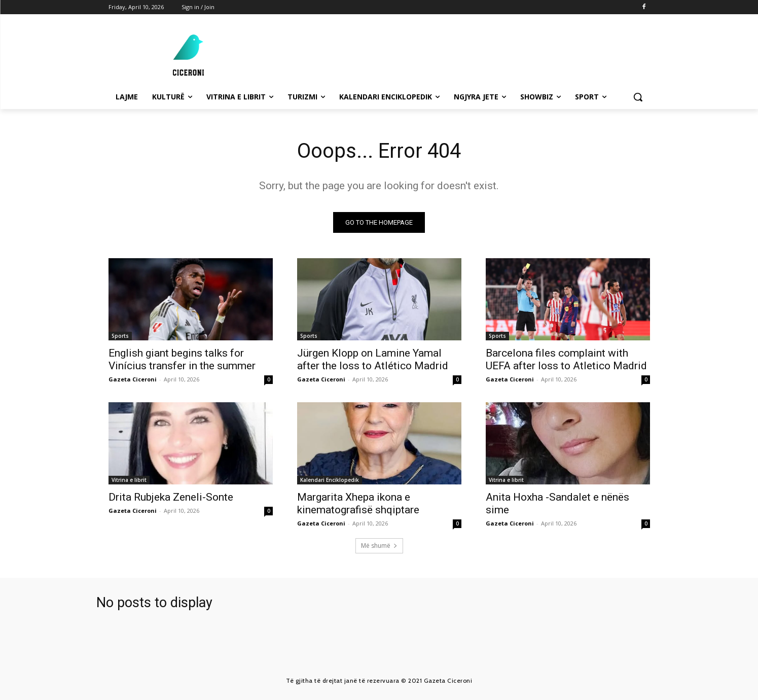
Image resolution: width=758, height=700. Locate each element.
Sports (120, 336)
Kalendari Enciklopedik (330, 480)
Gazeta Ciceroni (133, 379)
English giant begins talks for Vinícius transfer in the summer (182, 359)
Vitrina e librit (129, 480)
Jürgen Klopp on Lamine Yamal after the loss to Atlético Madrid (373, 359)
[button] (638, 97)
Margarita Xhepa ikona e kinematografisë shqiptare (358, 503)
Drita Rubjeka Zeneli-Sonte (171, 497)
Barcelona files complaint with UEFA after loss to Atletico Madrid (566, 359)
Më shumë (379, 546)
